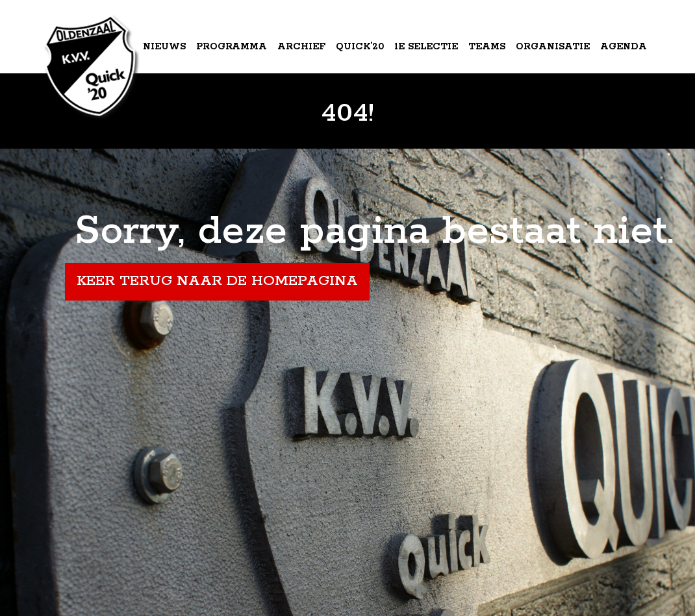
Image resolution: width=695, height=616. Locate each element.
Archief (301, 47)
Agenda (624, 47)
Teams (487, 47)
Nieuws (164, 47)
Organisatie (553, 47)
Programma (232, 47)
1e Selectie (426, 47)
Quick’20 (360, 47)
